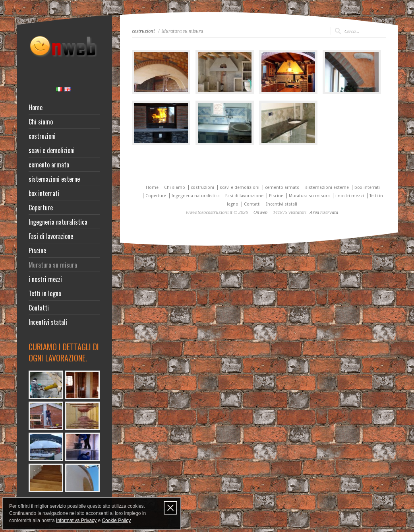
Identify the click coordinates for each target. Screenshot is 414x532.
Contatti (39, 308)
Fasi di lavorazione (51, 236)
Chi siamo (41, 122)
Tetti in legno (45, 293)
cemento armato (49, 165)
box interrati (44, 193)
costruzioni (42, 136)
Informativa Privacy (76, 520)
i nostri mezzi (45, 279)
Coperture (41, 208)
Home (36, 107)
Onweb (260, 213)
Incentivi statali (48, 322)
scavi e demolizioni (52, 150)
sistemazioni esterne (54, 179)
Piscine (37, 250)
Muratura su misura (53, 265)
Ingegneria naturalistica (58, 222)
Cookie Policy (116, 520)
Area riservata (324, 213)
